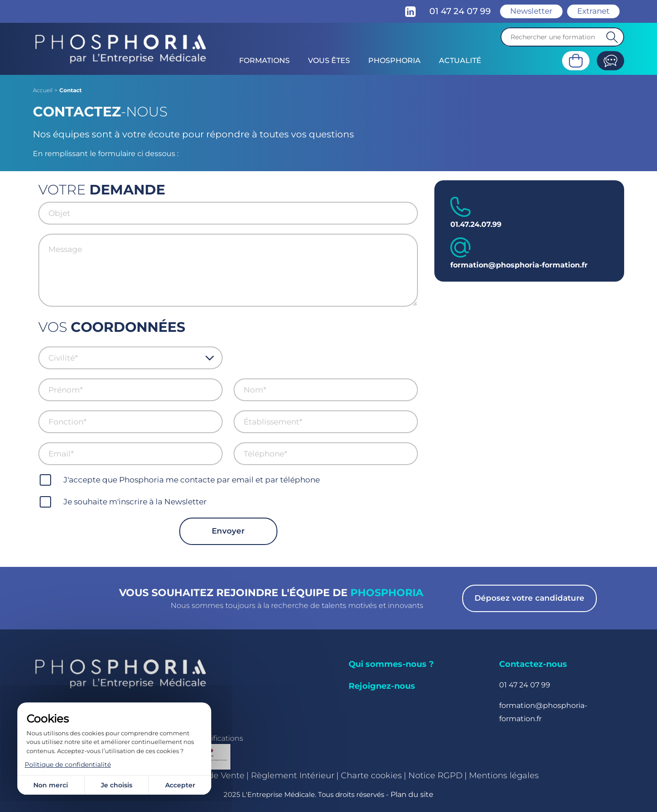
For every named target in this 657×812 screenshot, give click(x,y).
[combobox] (127, 358)
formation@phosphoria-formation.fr (519, 265)
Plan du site (412, 794)
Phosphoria (394, 60)
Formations (264, 60)
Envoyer (228, 531)
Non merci (51, 785)
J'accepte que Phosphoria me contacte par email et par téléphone (192, 480)
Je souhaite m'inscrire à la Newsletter (135, 502)
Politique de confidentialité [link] (68, 765)
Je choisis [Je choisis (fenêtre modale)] (117, 785)
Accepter (180, 785)
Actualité (460, 60)
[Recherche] (562, 37)
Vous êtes (329, 60)
